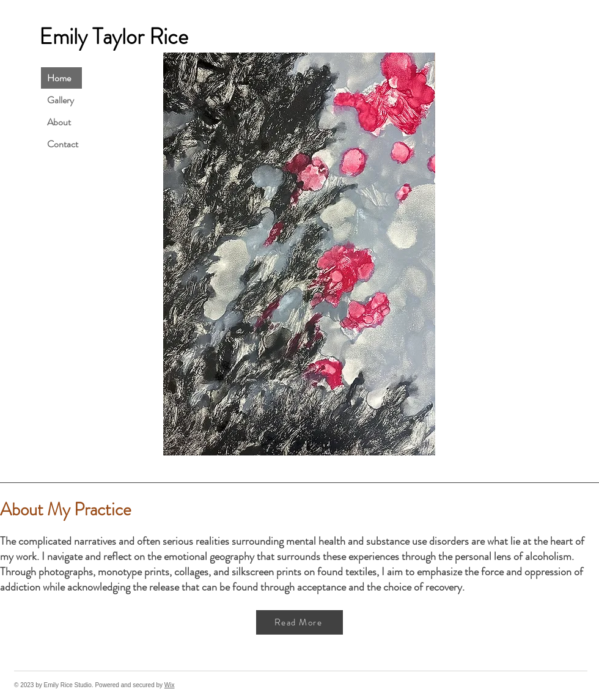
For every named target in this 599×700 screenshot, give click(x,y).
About (59, 122)
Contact (63, 144)
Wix (170, 685)
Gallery (61, 100)
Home (59, 78)
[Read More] (299, 622)
